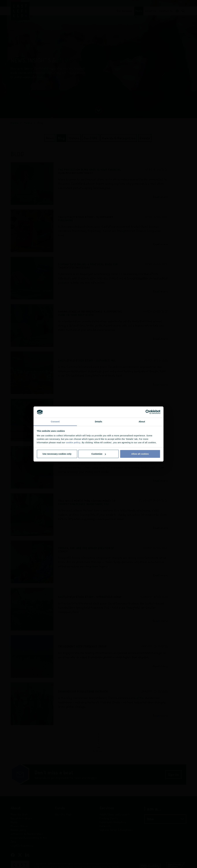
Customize (99, 454)
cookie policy (73, 442)
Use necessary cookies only (57, 454)
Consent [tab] (55, 422)
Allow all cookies (140, 454)
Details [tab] (99, 422)
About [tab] (142, 422)
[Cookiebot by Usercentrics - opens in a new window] (148, 412)
